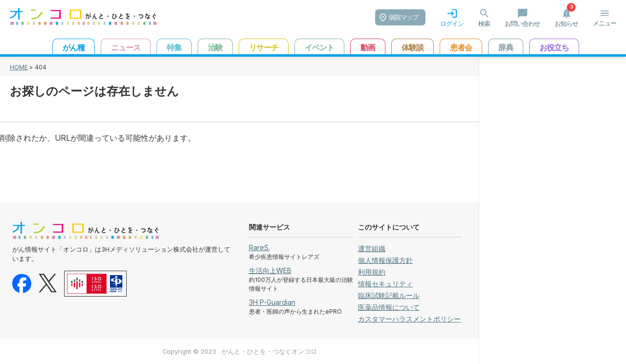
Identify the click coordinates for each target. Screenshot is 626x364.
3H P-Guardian (272, 302)
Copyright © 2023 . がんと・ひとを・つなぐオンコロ (240, 352)
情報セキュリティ (385, 284)
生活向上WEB (270, 270)
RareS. (259, 247)
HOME (19, 67)
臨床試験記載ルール (389, 295)
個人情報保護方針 (385, 260)
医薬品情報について (389, 307)
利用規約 (372, 272)
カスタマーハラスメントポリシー (409, 319)
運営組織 (372, 248)
